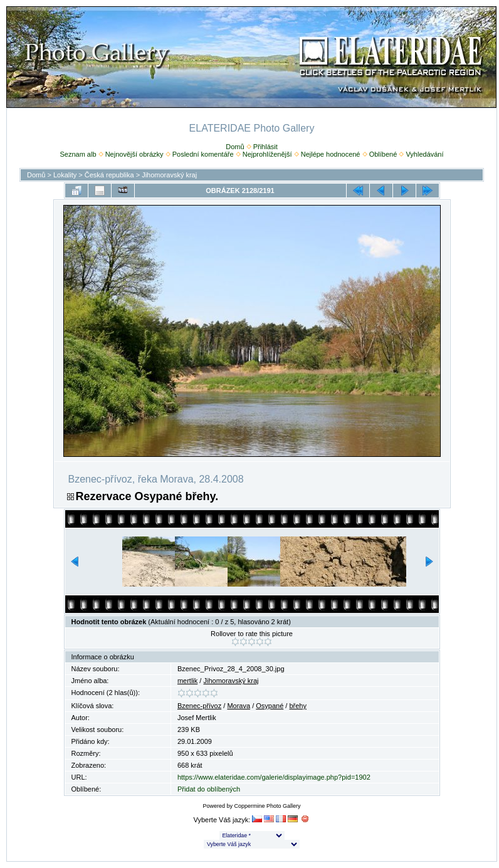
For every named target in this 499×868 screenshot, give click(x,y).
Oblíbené (383, 154)
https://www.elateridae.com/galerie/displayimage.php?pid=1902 (274, 777)
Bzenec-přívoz (199, 706)
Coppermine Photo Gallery (267, 806)
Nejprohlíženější (267, 154)
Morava (239, 706)
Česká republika (109, 175)
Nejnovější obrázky (134, 154)
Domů (235, 147)
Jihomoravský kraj (169, 175)
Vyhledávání (424, 154)
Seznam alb (78, 154)
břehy (298, 706)
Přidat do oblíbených (209, 789)
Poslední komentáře (203, 154)
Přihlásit (265, 147)
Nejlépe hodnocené (331, 154)
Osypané (270, 706)
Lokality (65, 175)
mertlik (187, 681)
